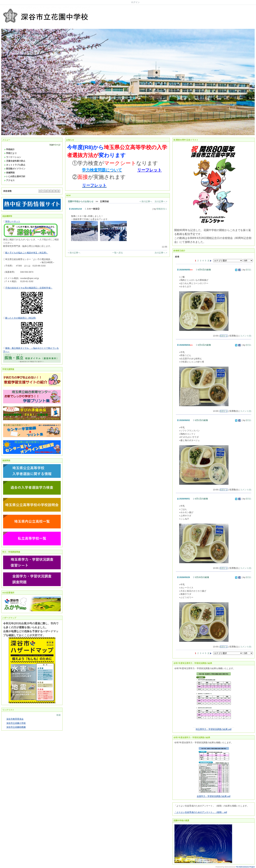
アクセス (9, 180)
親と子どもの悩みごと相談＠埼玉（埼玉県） (27, 253)
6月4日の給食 (204, 345)
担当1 (249, 270)
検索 (59, 715)
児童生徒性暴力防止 (15, 161)
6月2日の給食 (201, 420)
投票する (224, 336)
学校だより (11, 153)
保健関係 (9, 173)
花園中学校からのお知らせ (81, 201)
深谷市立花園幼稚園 (16, 727)
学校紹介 (9, 149)
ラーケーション (13, 157)
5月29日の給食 (202, 577)
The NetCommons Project (245, 867)
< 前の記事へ (146, 201)
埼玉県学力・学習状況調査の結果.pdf (213, 729)
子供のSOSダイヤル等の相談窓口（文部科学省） (29, 288)
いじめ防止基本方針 (15, 176)
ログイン (135, 2)
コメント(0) (246, 336)
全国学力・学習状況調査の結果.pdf (214, 796)
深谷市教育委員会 (15, 719)
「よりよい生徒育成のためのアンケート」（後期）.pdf (201, 812)
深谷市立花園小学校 (16, 723)
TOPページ (55, 145)
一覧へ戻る (118, 253)
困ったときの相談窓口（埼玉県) (21, 318)
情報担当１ (162, 209)
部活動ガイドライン (15, 169)
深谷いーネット (13, 221)
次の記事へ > (161, 201)
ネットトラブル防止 (15, 165)
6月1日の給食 (201, 499)
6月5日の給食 (204, 270)
